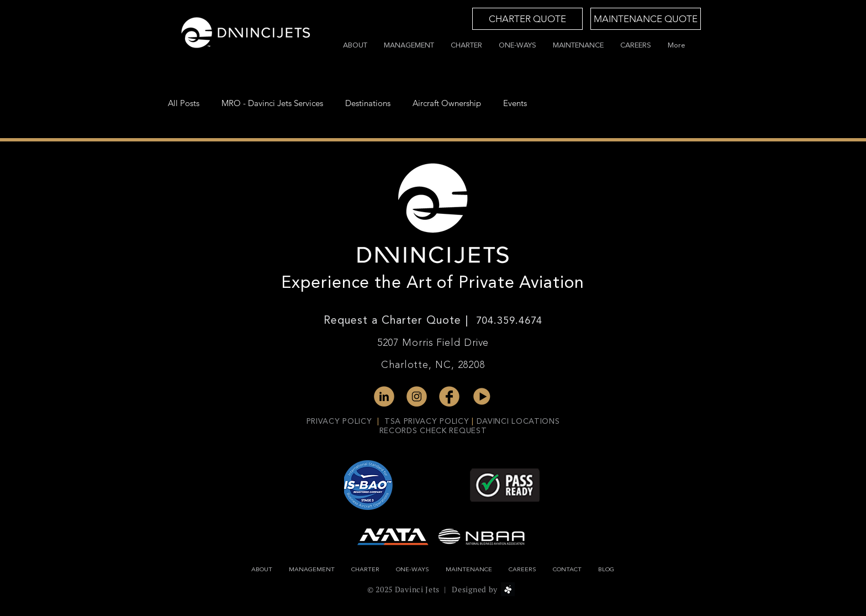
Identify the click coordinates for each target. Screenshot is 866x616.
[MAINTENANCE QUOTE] (646, 19)
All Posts (184, 103)
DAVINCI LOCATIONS (518, 422)
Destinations (368, 103)
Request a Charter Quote (394, 321)
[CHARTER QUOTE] (527, 19)
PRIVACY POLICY (341, 422)
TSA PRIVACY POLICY (427, 422)
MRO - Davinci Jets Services (272, 103)
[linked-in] (384, 396)
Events (515, 103)
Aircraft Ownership (447, 103)
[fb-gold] (449, 396)
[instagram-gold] (417, 396)
